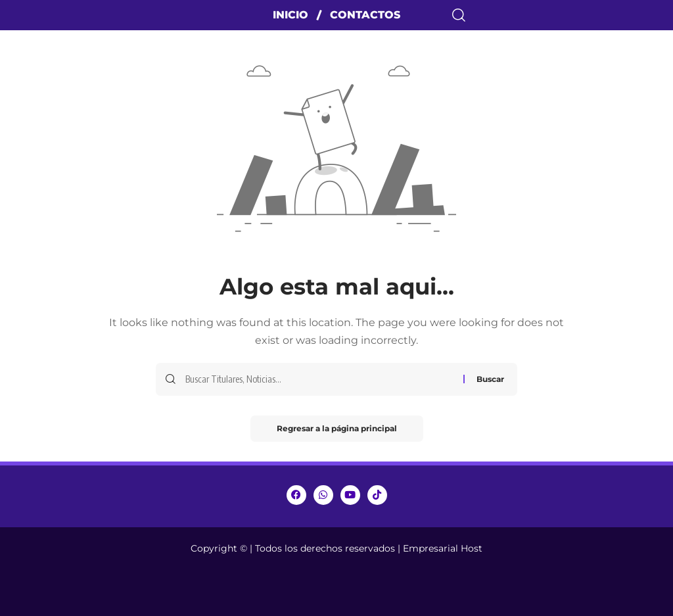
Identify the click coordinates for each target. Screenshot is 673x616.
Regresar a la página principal (337, 428)
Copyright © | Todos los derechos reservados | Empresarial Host (336, 548)
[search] (561, 15)
